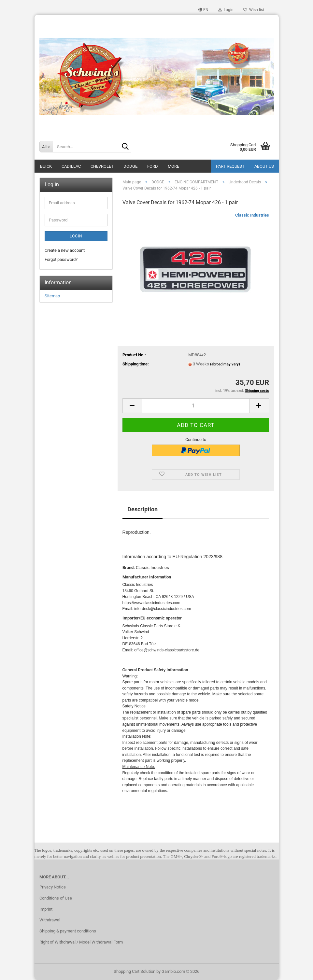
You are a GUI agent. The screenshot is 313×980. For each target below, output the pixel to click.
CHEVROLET (102, 166)
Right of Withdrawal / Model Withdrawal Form (81, 942)
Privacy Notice (53, 887)
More (173, 166)
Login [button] (226, 10)
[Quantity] (196, 406)
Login (76, 236)
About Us (264, 166)
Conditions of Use (56, 898)
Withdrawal (50, 920)
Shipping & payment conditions (68, 931)
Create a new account (65, 250)
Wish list (254, 10)
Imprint (46, 909)
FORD (153, 166)
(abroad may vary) (225, 364)
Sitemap (52, 296)
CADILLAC (71, 166)
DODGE (130, 166)
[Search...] (46, 147)
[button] (203, 10)
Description (142, 509)
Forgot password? (61, 259)
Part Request (230, 166)
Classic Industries (252, 215)
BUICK (46, 166)
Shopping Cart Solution (135, 971)
